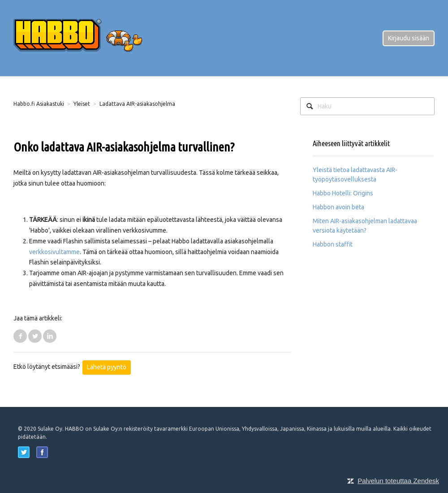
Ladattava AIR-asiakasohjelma (137, 104)
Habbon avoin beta (338, 207)
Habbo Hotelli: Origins (343, 193)
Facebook (20, 336)
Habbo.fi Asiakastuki (39, 104)
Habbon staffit (333, 244)
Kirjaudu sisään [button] (409, 38)
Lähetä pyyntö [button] (107, 367)
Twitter (35, 336)
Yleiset (82, 104)
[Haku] (367, 106)
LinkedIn (50, 336)
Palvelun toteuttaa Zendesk (398, 481)
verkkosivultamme (54, 252)
